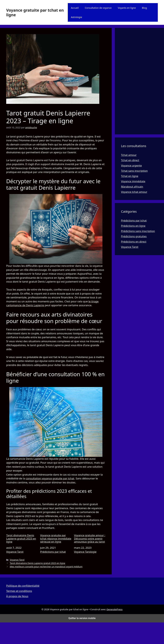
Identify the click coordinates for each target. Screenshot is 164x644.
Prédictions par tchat (53, 552)
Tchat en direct (130, 160)
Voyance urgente (131, 165)
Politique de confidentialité (23, 586)
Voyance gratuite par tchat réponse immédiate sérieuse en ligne (56, 539)
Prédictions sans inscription (138, 231)
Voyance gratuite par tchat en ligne (35, 12)
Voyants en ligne (127, 8)
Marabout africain (132, 187)
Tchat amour (129, 155)
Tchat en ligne (130, 176)
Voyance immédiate (133, 181)
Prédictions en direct (134, 242)
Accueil (75, 8)
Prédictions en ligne (133, 226)
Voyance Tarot (15, 552)
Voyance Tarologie (85, 552)
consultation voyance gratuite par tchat (50, 478)
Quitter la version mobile (82, 618)
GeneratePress (114, 609)
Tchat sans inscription (134, 171)
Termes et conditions (19, 591)
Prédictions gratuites (134, 236)
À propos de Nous (17, 596)
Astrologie (76, 17)
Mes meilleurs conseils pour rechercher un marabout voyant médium (46, 567)
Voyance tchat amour (134, 192)
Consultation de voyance (98, 8)
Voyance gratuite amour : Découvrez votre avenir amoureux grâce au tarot (90, 539)
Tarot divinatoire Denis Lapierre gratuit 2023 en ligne (21, 539)
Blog (144, 8)
